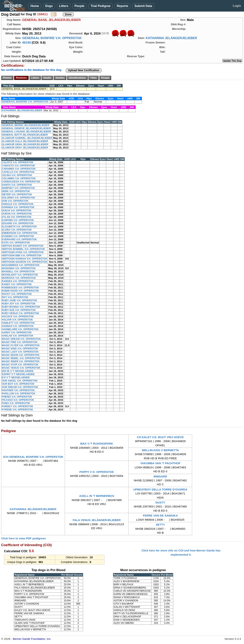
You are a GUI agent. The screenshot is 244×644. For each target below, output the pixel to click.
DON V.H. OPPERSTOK (15, 201)
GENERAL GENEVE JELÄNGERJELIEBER (26, 128)
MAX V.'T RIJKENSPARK (97, 444)
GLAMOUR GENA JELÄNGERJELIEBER (25, 144)
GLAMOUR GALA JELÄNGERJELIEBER (25, 141)
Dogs (49, 6)
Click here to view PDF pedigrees (23, 538)
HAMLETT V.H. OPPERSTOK (18, 323)
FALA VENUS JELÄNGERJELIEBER (97, 520)
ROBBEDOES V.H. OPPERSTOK (20, 288)
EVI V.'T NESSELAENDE (16, 377)
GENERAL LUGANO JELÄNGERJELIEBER (26, 132)
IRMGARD (160, 476)
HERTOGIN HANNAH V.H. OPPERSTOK (25, 259)
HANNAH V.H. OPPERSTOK (18, 326)
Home (35, 6)
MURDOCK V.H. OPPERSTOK (19, 278)
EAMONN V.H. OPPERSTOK (18, 220)
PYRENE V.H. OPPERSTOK (17, 410)
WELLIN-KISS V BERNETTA (160, 450)
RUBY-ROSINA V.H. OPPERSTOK (21, 307)
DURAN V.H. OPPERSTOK (17, 214)
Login (237, 6)
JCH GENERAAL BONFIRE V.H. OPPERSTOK (33, 457)
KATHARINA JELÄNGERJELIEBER (171, 38)
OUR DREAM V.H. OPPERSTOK (20, 387)
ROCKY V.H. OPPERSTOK (17, 294)
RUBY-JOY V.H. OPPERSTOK (19, 304)
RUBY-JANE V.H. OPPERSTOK (19, 300)
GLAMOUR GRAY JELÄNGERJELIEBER (25, 148)
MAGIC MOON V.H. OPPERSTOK (21, 355)
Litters (64, 6)
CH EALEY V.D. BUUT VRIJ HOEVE (160, 437)
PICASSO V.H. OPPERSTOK (18, 400)
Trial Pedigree (101, 6)
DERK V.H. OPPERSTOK (16, 191)
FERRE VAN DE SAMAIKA (160, 515)
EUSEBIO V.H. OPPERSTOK (18, 236)
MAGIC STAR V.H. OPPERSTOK (20, 365)
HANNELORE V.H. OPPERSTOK (20, 329)
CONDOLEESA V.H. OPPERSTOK (21, 182)
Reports (122, 6)
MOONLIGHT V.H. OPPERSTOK (20, 275)
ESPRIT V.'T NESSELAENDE (18, 374)
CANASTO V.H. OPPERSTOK (18, 166)
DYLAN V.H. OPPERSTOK (17, 217)
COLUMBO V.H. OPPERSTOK (19, 178)
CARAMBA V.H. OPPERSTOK (19, 169)
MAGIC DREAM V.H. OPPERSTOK (21, 339)
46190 (27, 42)
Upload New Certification (84, 70)
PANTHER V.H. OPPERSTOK (18, 390)
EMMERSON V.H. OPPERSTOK (20, 233)
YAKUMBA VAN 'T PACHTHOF (160, 463)
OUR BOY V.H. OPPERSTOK (18, 384)
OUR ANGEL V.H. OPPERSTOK (20, 381)
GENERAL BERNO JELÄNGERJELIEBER (26, 125)
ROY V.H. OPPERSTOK (15, 297)
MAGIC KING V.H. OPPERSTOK (20, 349)
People (80, 6)
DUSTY (160, 502)
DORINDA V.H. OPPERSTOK (18, 207)
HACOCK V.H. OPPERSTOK (18, 316)
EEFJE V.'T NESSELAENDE (18, 371)
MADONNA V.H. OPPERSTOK (19, 268)
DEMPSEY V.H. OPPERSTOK (18, 188)
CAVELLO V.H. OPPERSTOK (18, 172)
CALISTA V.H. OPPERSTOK (18, 162)
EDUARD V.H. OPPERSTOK (18, 223)
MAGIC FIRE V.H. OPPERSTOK (20, 342)
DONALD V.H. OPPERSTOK (18, 204)
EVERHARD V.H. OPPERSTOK (19, 239)
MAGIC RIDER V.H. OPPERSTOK (21, 361)
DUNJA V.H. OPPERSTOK (17, 210)
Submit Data (143, 6)
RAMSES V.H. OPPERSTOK (18, 281)
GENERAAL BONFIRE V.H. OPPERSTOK (52, 38)
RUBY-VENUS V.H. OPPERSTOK (20, 313)
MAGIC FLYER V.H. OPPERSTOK (21, 345)
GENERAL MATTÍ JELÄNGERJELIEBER (25, 135)
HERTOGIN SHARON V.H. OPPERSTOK (25, 262)
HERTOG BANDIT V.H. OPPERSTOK (23, 246)
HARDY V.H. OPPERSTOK (17, 332)
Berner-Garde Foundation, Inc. (32, 639)
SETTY (160, 525)
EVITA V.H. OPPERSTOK (16, 243)
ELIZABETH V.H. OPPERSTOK (19, 227)
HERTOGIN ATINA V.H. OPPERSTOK (23, 252)
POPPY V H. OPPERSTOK (97, 472)
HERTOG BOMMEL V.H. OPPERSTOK (23, 249)
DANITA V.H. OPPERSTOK (17, 185)
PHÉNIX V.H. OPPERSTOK (17, 397)
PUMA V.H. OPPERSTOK (16, 403)
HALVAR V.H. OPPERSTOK (17, 320)
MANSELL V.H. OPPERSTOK (18, 271)
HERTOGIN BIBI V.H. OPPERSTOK (22, 255)
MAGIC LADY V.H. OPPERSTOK (20, 352)
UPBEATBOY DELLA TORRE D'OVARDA (160, 489)
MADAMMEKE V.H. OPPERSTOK (21, 265)
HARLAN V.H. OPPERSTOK (18, 336)
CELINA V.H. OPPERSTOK (17, 175)
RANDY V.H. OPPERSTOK (17, 284)
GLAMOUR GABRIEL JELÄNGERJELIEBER (27, 138)
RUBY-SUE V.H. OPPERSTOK (19, 310)
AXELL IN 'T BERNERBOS (97, 496)
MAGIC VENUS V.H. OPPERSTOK (21, 368)
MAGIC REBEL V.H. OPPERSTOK (21, 358)
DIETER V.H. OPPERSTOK (17, 194)
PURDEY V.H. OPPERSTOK (18, 406)
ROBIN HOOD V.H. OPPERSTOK (20, 291)
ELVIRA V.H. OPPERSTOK (17, 230)
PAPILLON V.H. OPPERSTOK (18, 393)
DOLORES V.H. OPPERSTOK (18, 198)
